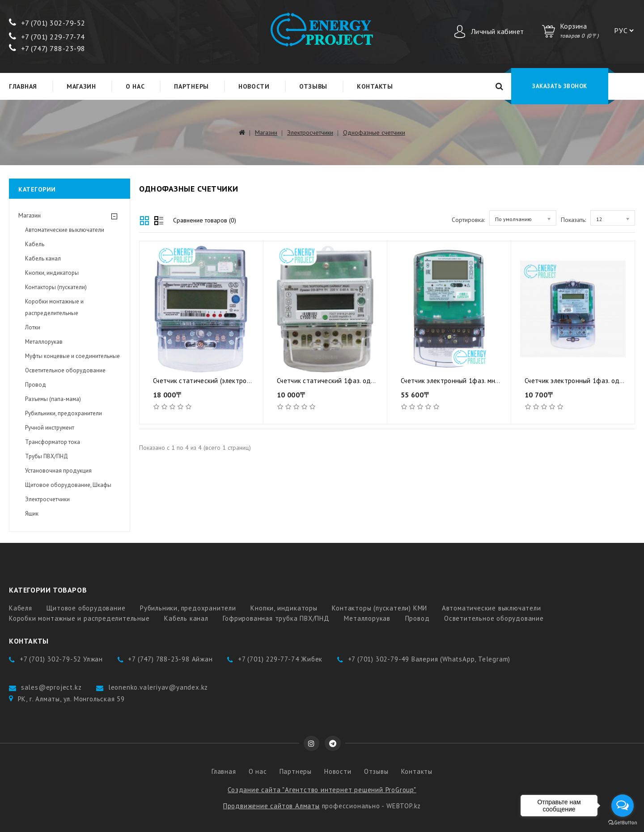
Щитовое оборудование (86, 608)
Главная (23, 86)
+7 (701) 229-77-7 (45, 37)
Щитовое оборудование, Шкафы (68, 485)
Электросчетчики (310, 132)
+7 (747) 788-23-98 (47, 48)
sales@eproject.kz (51, 687)
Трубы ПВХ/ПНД (47, 456)
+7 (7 (23, 23)
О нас (135, 86)
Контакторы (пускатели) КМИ (379, 608)
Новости (254, 86)
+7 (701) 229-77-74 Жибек (280, 659)
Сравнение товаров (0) (205, 220)
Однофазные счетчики (374, 132)
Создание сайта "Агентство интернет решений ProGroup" (322, 790)
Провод (36, 385)
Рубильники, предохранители (64, 413)
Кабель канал (43, 258)
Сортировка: (468, 220)
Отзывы (313, 86)
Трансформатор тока (53, 442)
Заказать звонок (560, 86)
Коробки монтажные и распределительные (54, 307)
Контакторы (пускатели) (56, 287)
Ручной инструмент (50, 428)
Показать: (573, 220)
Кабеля (21, 608)
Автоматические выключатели (65, 230)
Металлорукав (44, 342)
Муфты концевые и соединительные (72, 356)
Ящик (32, 514)
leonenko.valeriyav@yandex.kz (158, 687)
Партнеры (191, 86)
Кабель (35, 244)
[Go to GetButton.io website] (623, 823)
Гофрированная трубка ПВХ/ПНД (276, 618)
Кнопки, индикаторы (52, 273)
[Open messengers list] (623, 806)
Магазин (81, 86)
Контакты (375, 86)
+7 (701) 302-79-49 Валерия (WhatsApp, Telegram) (429, 659)
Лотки (33, 327)
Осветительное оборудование (65, 370)
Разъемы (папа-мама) (53, 399)
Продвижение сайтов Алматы (271, 806)
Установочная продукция (58, 471)
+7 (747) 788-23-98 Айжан (170, 659)
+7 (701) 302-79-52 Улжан (61, 659)
